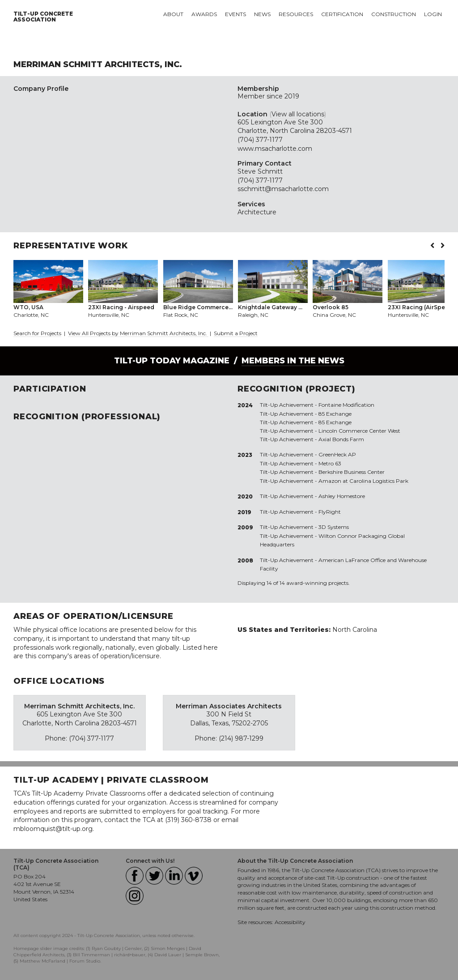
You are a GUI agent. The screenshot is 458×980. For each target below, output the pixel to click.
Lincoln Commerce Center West (359, 431)
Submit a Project (236, 333)
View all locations (298, 114)
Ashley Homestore (342, 496)
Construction (394, 14)
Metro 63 (330, 463)
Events (235, 14)
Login (433, 14)
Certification (342, 14)
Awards (204, 14)
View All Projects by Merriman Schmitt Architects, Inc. (138, 333)
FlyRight (330, 512)
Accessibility (290, 922)
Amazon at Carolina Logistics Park (363, 481)
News (262, 14)
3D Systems (334, 527)
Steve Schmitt (260, 171)
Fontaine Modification (346, 405)
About (173, 14)
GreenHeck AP (337, 454)
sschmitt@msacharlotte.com (283, 189)
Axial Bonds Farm (341, 439)
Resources (296, 14)
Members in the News (293, 361)
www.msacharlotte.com (275, 149)
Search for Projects (37, 333)
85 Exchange (335, 414)
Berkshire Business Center (352, 472)
